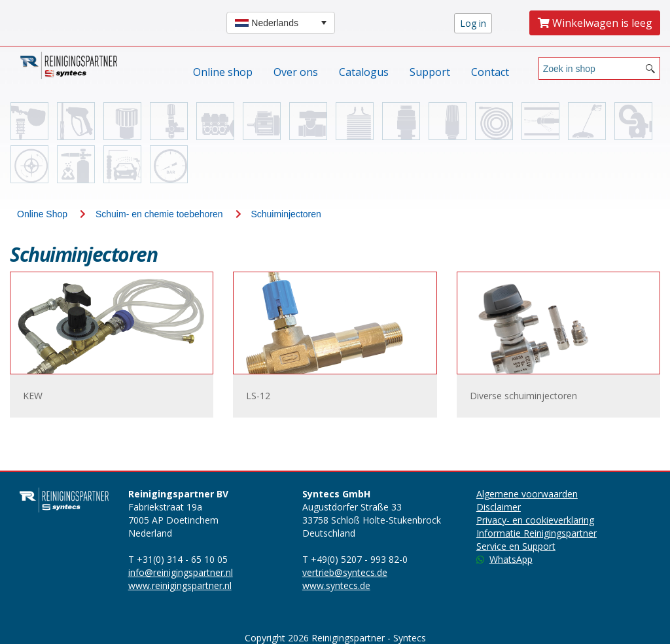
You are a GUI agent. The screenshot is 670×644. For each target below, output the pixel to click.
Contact (490, 72)
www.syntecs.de (336, 585)
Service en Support (516, 546)
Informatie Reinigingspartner (537, 533)
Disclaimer (499, 507)
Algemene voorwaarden (527, 494)
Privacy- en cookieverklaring (535, 520)
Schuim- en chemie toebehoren (159, 214)
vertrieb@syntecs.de (345, 572)
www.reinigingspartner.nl (180, 585)
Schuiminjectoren (286, 214)
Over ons (296, 72)
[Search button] (650, 68)
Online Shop (42, 214)
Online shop (223, 72)
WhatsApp (504, 559)
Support (430, 72)
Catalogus (364, 72)
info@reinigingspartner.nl (181, 572)
